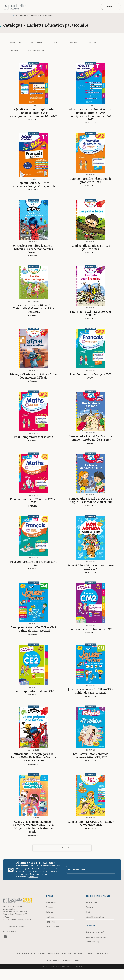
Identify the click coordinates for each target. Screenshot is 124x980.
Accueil (8, 15)
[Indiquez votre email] (88, 870)
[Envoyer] (113, 870)
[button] (17, 43)
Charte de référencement (26, 953)
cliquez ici (34, 877)
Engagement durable (94, 953)
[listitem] (6, 936)
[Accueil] (15, 6)
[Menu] (111, 7)
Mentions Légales (76, 953)
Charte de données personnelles (52, 953)
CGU (107, 953)
